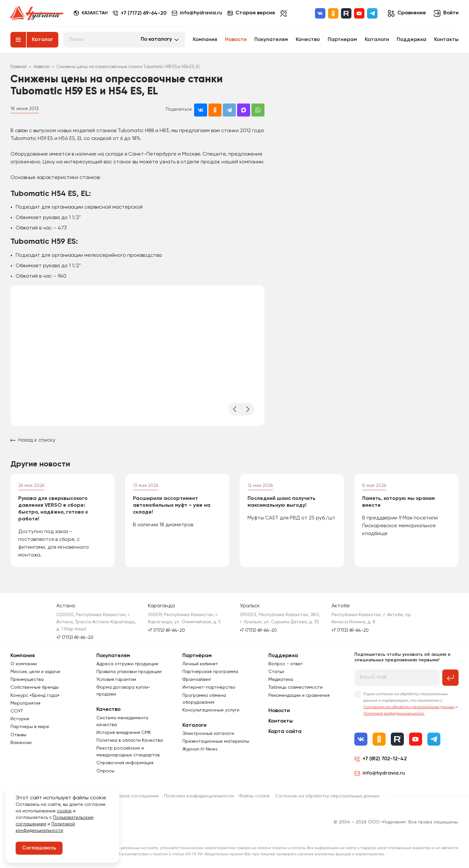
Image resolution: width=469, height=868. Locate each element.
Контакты (446, 40)
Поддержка (412, 40)
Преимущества (27, 680)
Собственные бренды (35, 687)
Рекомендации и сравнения (299, 696)
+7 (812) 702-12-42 (385, 759)
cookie (64, 811)
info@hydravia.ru (380, 773)
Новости (236, 40)
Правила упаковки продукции (129, 672)
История (20, 719)
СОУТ (17, 711)
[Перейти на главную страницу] (37, 13)
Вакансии (21, 743)
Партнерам (342, 40)
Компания (205, 40)
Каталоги (377, 40)
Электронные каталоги (208, 734)
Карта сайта (285, 732)
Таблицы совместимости (295, 687)
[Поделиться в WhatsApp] (258, 110)
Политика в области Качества (130, 740)
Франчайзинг (197, 680)
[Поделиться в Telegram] (229, 110)
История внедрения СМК (124, 733)
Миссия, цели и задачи (35, 672)
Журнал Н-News (200, 749)
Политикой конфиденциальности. (394, 714)
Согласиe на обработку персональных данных (327, 796)
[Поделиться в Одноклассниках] (215, 110)
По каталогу (156, 39)
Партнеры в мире (30, 727)
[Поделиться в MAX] (244, 110)
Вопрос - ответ (286, 664)
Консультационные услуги (211, 710)
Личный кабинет (200, 664)
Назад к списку (33, 440)
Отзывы (18, 735)
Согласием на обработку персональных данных (409, 707)
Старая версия (251, 13)
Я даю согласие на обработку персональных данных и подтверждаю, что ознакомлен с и (411, 704)
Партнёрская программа (210, 672)
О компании (24, 664)
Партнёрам (197, 656)
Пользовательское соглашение (124, 796)
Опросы (105, 771)
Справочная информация (125, 763)
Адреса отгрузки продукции (127, 664)
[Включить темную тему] (284, 13)
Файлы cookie (254, 796)
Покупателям (271, 40)
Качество (308, 40)
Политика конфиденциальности (199, 796)
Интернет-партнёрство (209, 687)
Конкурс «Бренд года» (35, 696)
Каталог (43, 40)
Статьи (276, 672)
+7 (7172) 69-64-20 (144, 13)
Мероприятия (25, 703)
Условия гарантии (116, 680)
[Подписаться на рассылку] (450, 678)
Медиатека (281, 680)
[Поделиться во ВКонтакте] (201, 110)
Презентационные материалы (216, 741)
